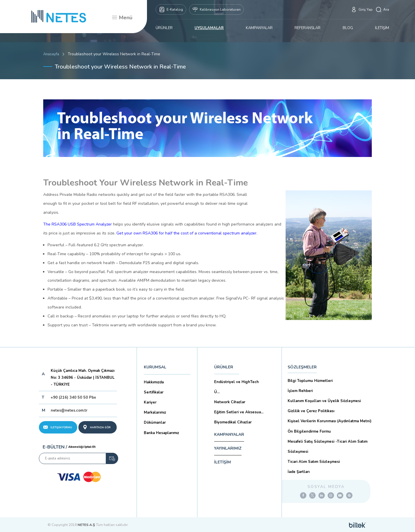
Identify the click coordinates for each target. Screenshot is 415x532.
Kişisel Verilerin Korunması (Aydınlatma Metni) (330, 421)
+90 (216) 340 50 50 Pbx (73, 397)
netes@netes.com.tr (69, 410)
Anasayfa (51, 54)
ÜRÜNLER (164, 28)
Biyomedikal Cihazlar (233, 422)
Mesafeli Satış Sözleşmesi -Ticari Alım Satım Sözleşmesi (328, 447)
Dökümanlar (155, 423)
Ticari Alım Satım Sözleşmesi (314, 462)
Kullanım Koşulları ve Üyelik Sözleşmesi (324, 401)
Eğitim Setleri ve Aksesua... (239, 412)
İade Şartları (299, 472)
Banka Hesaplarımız (161, 433)
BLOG (348, 28)
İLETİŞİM (382, 28)
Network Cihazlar (230, 402)
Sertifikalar (154, 392)
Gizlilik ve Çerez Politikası (311, 411)
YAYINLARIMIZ (228, 448)
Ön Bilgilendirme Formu (309, 431)
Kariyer (150, 402)
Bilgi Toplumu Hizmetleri (310, 381)
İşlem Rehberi (300, 391)
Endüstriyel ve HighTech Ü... (236, 387)
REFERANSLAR (308, 28)
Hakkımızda (154, 382)
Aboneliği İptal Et (82, 447)
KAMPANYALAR (259, 28)
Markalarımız (155, 412)
